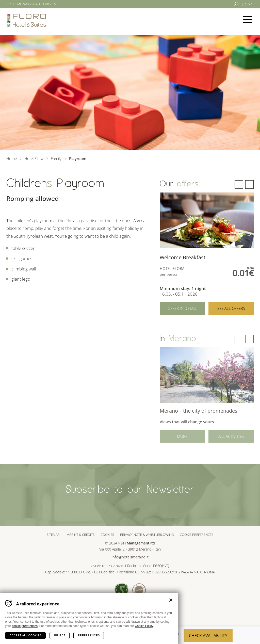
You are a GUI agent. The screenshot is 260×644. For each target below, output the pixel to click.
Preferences (89, 635)
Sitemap (53, 535)
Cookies (107, 535)
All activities (231, 440)
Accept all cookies (26, 635)
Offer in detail (182, 308)
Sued (121, 590)
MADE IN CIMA (204, 572)
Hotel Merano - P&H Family (29, 4)
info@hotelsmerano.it (130, 557)
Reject (60, 635)
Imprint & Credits (80, 535)
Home (12, 158)
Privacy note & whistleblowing (147, 535)
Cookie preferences (197, 535)
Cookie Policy (144, 626)
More (182, 440)
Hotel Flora (27, 20)
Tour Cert (139, 590)
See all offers (231, 308)
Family (56, 158)
